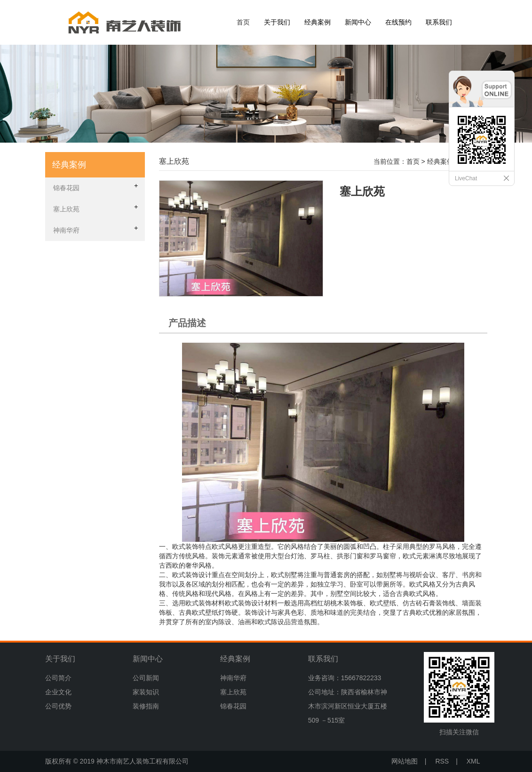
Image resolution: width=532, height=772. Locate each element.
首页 (243, 22)
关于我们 (277, 22)
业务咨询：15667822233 (345, 678)
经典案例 (318, 22)
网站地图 (405, 761)
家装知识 (146, 692)
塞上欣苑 (233, 692)
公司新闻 (146, 678)
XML (473, 761)
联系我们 (439, 22)
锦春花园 (233, 706)
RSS (442, 761)
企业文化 (58, 692)
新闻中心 (358, 22)
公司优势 (58, 706)
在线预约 (398, 22)
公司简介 (58, 678)
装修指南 (146, 706)
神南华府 (233, 678)
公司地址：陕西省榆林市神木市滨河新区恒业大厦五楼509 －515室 (348, 706)
